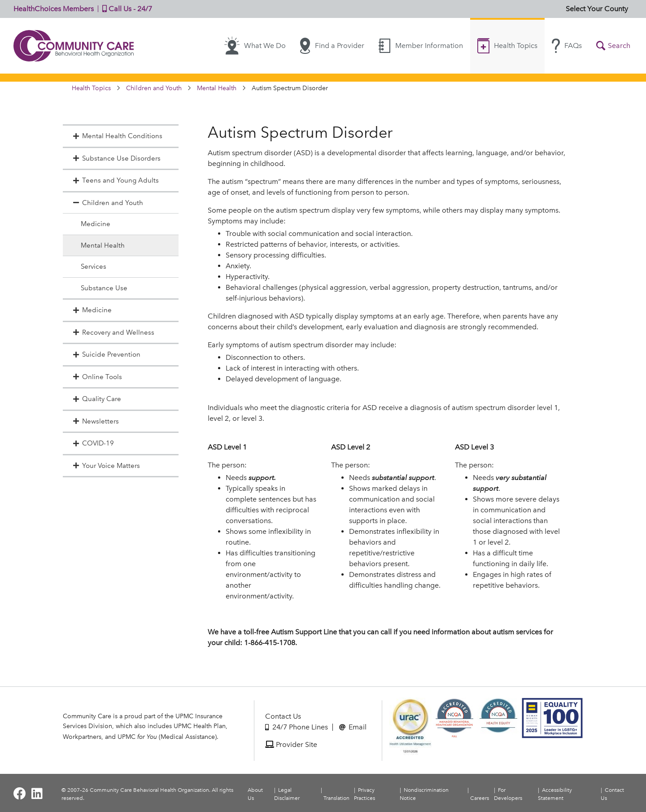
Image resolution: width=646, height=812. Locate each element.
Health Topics (507, 46)
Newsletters (95, 421)
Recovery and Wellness (113, 332)
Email (353, 727)
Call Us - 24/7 (125, 9)
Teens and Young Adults (115, 180)
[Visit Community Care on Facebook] (20, 794)
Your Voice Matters (106, 466)
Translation (336, 798)
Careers (480, 798)
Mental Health (217, 88)
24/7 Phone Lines (297, 727)
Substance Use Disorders (116, 158)
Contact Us (283, 716)
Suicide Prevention (106, 354)
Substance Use (104, 288)
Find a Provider (332, 46)
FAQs (567, 46)
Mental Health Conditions (117, 136)
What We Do (255, 46)
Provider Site (291, 744)
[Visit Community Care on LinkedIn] (37, 794)
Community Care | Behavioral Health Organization (74, 46)
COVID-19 (93, 443)
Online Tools (97, 377)
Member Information (421, 46)
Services (94, 266)
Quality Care (96, 399)
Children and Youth (154, 88)
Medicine (96, 224)
